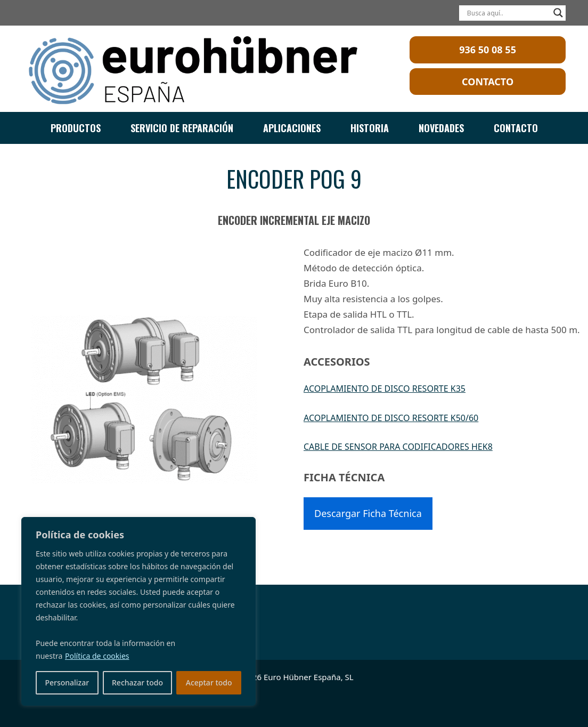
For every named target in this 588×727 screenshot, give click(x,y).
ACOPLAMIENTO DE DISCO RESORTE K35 (385, 389)
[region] (138, 611)
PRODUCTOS (76, 128)
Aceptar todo (209, 682)
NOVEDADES (441, 128)
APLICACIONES (292, 128)
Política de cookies (97, 656)
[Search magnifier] (558, 13)
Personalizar (67, 682)
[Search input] (508, 13)
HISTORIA (370, 128)
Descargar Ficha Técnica (368, 513)
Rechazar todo (137, 682)
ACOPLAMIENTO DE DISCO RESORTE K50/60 (391, 418)
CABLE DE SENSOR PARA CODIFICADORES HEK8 (398, 447)
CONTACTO (516, 128)
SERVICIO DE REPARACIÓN (182, 128)
